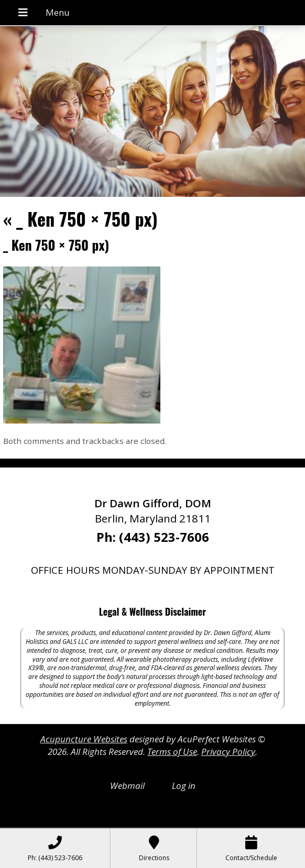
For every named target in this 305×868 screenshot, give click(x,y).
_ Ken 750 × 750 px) (80, 219)
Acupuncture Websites (84, 739)
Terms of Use (172, 752)
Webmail (127, 786)
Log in (184, 786)
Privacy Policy (228, 752)
